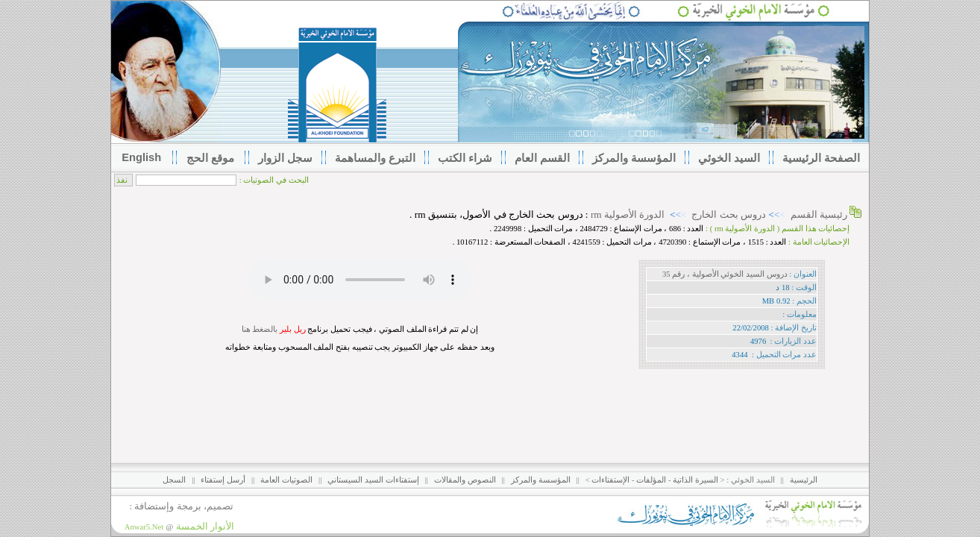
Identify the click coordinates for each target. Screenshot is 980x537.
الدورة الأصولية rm (628, 214)
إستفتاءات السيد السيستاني (373, 480)
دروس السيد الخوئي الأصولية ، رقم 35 (725, 274)
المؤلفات (651, 480)
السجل (174, 480)
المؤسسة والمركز (541, 480)
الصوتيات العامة (286, 480)
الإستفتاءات (610, 480)
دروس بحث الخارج (729, 214)
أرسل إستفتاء (223, 480)
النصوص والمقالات (465, 480)
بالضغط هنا (260, 329)
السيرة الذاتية (695, 480)
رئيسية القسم (819, 214)
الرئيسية (804, 480)
